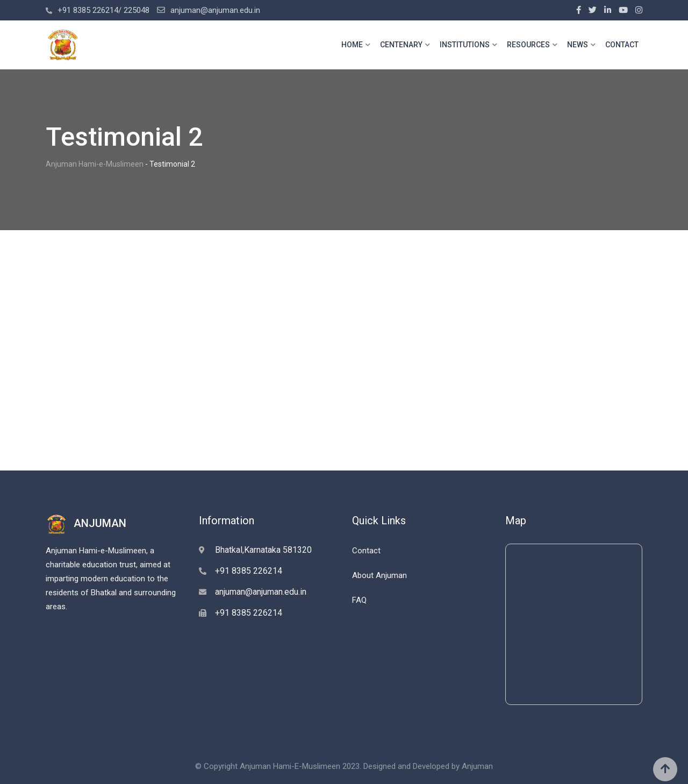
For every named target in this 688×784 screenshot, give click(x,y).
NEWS (578, 45)
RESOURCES (528, 45)
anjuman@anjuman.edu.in (215, 10)
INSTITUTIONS (465, 45)
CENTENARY (401, 45)
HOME (352, 45)
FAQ (359, 600)
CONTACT (622, 45)
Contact (366, 551)
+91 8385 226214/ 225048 (103, 10)
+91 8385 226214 (249, 571)
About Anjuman (379, 575)
